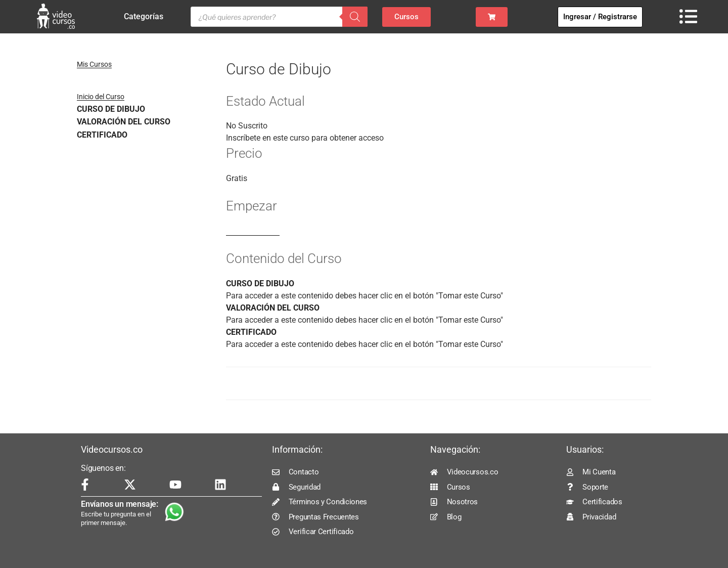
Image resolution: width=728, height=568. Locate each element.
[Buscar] (355, 17)
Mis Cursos (94, 64)
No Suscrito (247, 126)
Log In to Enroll (253, 231)
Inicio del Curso (101, 97)
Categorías (146, 17)
